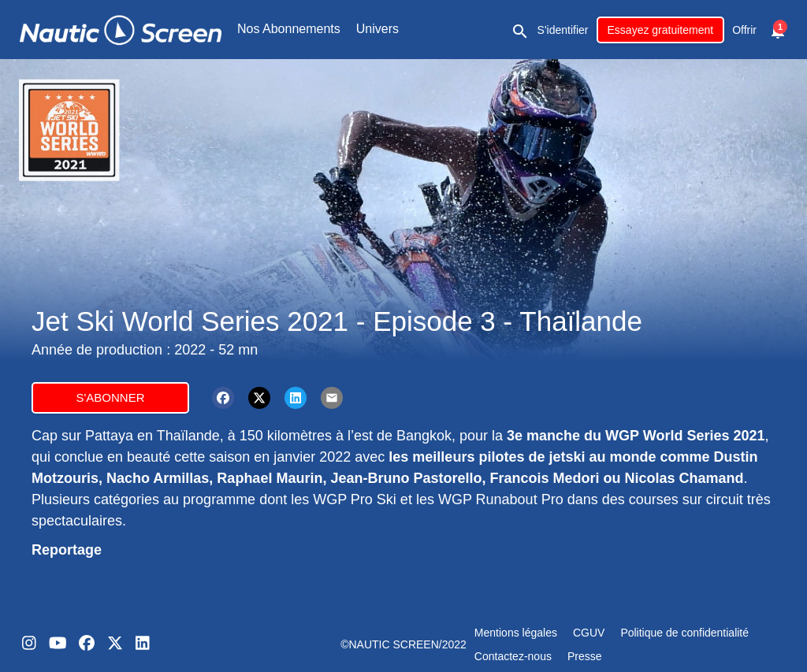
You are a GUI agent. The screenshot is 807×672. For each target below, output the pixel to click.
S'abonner (110, 397)
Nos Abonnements (289, 29)
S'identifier (563, 30)
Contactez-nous (513, 656)
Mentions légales (516, 633)
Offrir (744, 30)
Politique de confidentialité (684, 633)
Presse (585, 656)
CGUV (589, 633)
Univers (377, 29)
